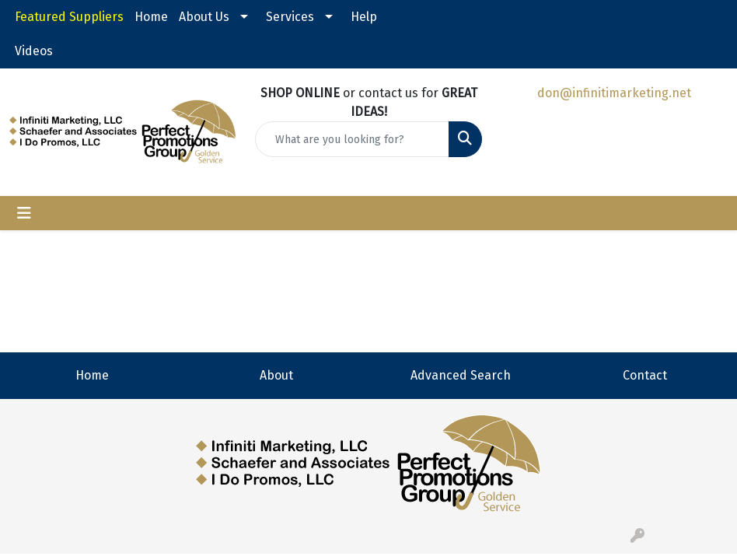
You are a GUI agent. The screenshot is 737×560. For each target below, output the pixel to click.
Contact (645, 375)
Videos (34, 51)
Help (364, 17)
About (276, 375)
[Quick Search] (352, 139)
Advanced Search (461, 375)
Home (151, 17)
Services (290, 17)
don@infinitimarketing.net (614, 93)
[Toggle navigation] (24, 213)
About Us (204, 17)
